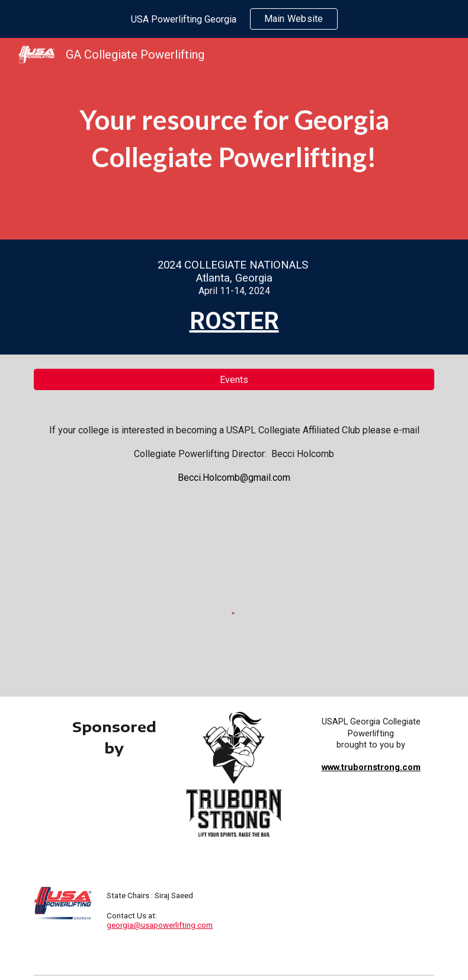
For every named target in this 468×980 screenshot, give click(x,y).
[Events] (234, 380)
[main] (234, 138)
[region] (234, 19)
